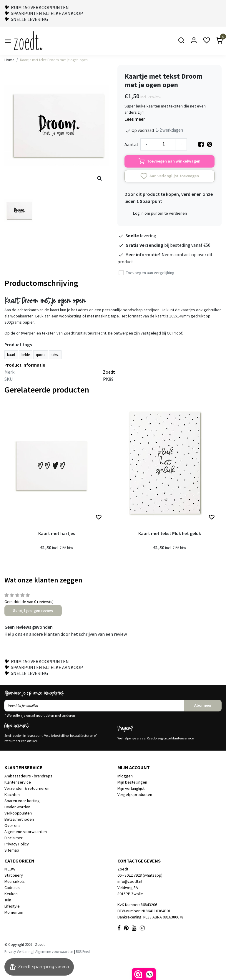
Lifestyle (12, 906)
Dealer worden (17, 807)
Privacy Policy (17, 844)
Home (9, 60)
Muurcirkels (15, 881)
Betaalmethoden (19, 819)
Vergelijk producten (135, 794)
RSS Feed (83, 951)
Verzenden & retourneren (27, 788)
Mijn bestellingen (132, 782)
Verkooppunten (18, 813)
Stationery (14, 875)
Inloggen (125, 776)
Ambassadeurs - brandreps (28, 776)
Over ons (13, 825)
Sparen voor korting (22, 801)
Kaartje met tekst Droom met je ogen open (54, 60)
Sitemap (12, 850)
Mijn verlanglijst (131, 788)
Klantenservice (18, 782)
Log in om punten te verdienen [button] (160, 213)
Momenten (14, 912)
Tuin (8, 900)
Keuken (11, 894)
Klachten (12, 794)
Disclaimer (14, 838)
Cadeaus (12, 888)
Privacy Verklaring (19, 951)
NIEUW (10, 869)
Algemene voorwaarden (26, 832)
